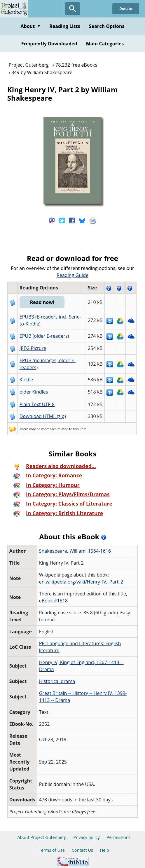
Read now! (42, 302)
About (30, 26)
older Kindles (34, 392)
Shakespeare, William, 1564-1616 (75, 551)
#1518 (61, 601)
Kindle (26, 380)
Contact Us (82, 850)
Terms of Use (52, 850)
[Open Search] (73, 9)
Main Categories (105, 44)
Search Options (107, 26)
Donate (126, 9)
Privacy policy (87, 837)
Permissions (119, 837)
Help (105, 850)
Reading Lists (65, 26)
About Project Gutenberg (42, 837)
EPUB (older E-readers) (44, 336)
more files (49, 429)
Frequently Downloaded (49, 44)
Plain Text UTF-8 (37, 404)
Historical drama (57, 681)
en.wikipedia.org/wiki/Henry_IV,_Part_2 (81, 582)
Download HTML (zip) (43, 416)
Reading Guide (72, 275)
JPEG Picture (33, 348)
